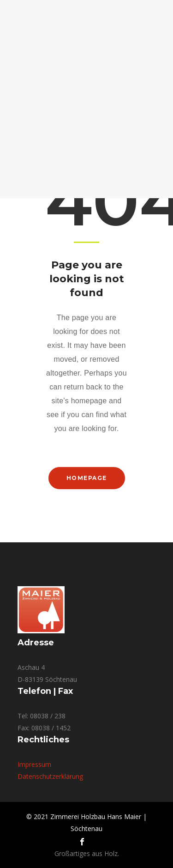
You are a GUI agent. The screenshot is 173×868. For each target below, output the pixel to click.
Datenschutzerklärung (50, 776)
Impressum (34, 764)
